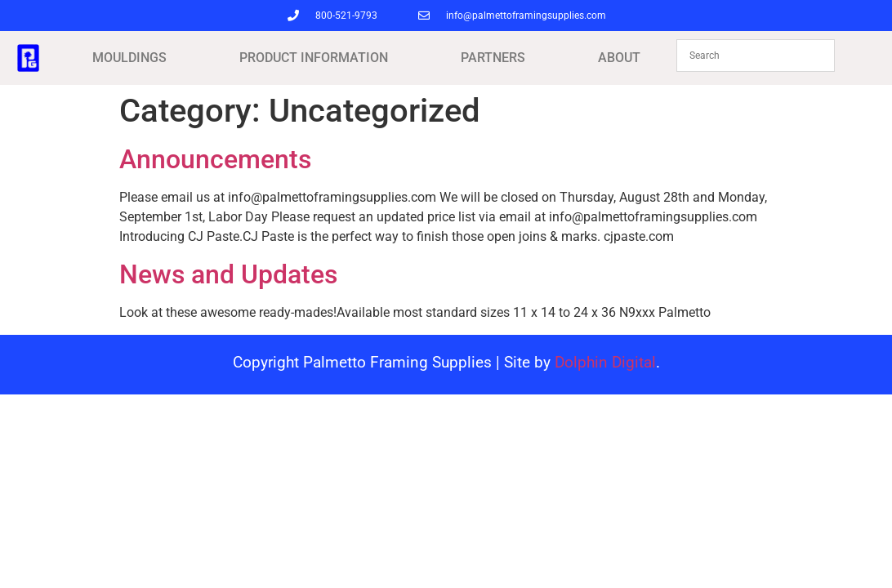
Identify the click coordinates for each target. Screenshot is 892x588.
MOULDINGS (129, 58)
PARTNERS (493, 58)
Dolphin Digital (605, 362)
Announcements (215, 159)
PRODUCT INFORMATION (314, 58)
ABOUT (619, 58)
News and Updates (228, 274)
